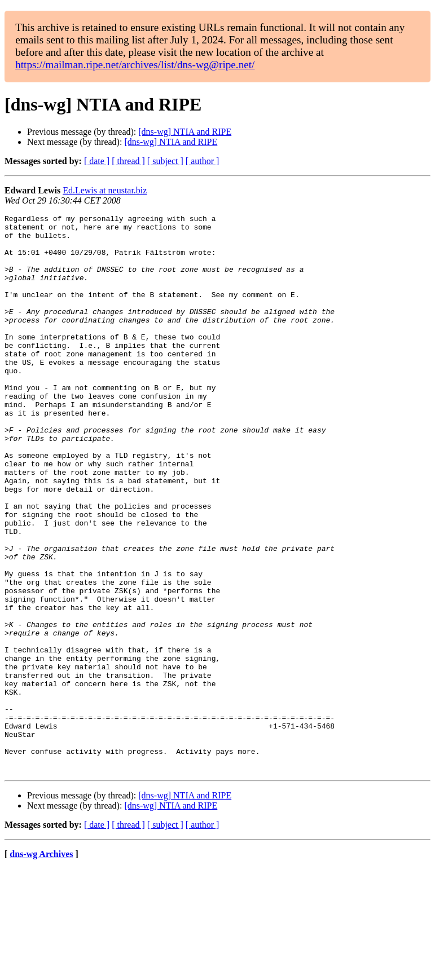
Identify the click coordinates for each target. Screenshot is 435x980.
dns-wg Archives (41, 966)
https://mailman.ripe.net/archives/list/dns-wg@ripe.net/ (135, 65)
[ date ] (97, 161)
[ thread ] (128, 161)
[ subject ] (165, 161)
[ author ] (203, 161)
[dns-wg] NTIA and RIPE (185, 132)
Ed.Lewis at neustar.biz (105, 190)
